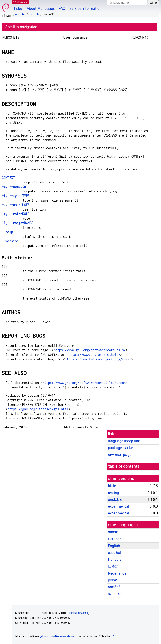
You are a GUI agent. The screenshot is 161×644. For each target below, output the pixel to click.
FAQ (62, 9)
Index (18, 9)
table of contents (124, 466)
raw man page (120, 455)
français (115, 559)
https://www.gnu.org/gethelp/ (94, 355)
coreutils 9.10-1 (79, 613)
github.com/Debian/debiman (58, 636)
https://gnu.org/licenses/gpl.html (38, 409)
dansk (113, 532)
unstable (21, 15)
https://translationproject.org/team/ (98, 359)
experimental (118, 506)
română (114, 587)
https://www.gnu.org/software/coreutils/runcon (84, 383)
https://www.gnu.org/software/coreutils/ (90, 350)
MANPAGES (20, 2)
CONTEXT (8, 178)
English (114, 546)
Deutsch (115, 539)
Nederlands (117, 573)
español (114, 553)
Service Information (85, 9)
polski (113, 580)
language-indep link (124, 441)
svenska (115, 594)
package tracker (121, 448)
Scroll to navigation (21, 27)
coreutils (34, 15)
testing (113, 493)
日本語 (113, 566)
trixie (112, 486)
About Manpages (41, 9)
